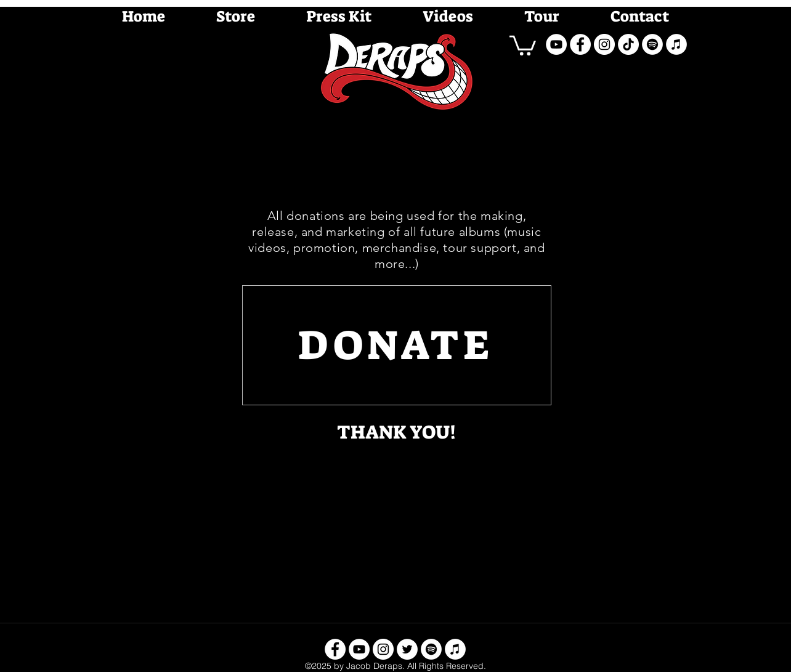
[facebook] (580, 44)
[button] (523, 44)
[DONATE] (397, 345)
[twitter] (407, 649)
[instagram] (604, 44)
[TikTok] (628, 44)
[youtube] (556, 44)
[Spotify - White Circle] (652, 44)
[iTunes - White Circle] (676, 44)
